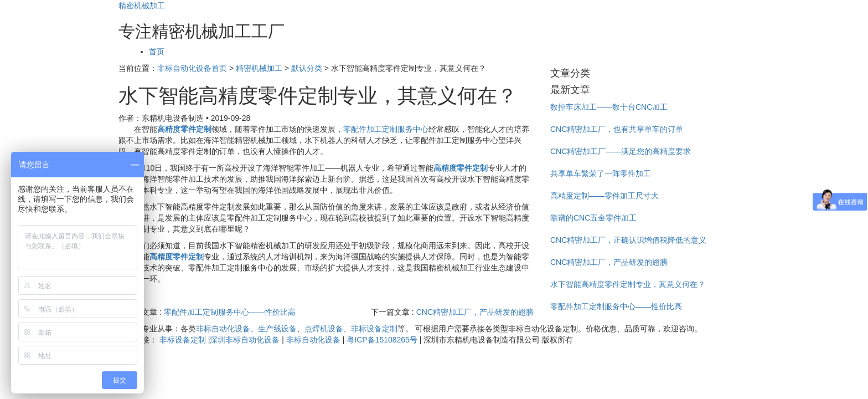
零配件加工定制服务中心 (386, 129)
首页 (157, 52)
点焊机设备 (324, 329)
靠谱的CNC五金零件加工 (593, 218)
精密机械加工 (142, 6)
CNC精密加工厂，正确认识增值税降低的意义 (628, 240)
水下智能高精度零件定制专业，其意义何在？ (628, 284)
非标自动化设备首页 (192, 68)
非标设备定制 (374, 329)
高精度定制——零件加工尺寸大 (604, 196)
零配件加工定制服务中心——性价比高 (230, 312)
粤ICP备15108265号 (382, 340)
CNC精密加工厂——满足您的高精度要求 (621, 151)
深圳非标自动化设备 (245, 340)
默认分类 (307, 68)
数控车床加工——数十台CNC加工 (609, 107)
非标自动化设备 (223, 329)
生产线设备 (277, 329)
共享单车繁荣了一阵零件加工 (601, 173)
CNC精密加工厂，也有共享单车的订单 (617, 129)
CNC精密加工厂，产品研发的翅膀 (475, 312)
